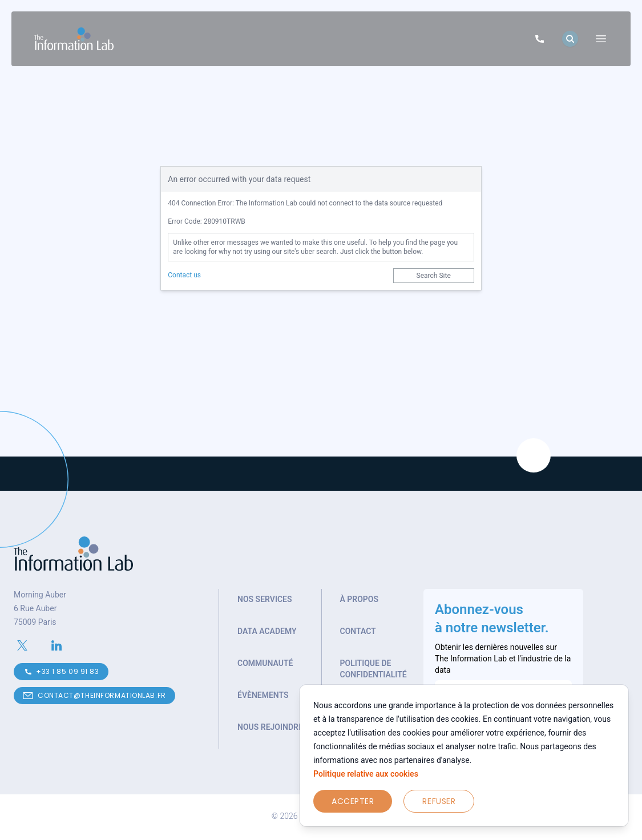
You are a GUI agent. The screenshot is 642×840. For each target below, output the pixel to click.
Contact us (184, 275)
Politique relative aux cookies (366, 774)
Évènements (263, 695)
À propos (360, 599)
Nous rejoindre (270, 727)
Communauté (265, 663)
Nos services (265, 599)
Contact (358, 631)
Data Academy (267, 631)
